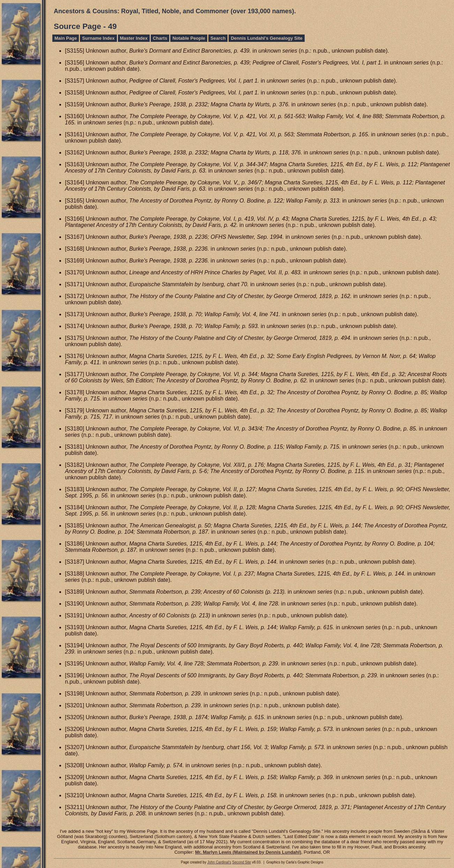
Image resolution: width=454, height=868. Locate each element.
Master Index (134, 38)
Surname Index (98, 38)
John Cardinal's (219, 862)
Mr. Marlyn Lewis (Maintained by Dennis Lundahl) (248, 852)
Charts (160, 38)
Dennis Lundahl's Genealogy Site (266, 38)
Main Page (66, 38)
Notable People (189, 38)
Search (218, 38)
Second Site (241, 862)
